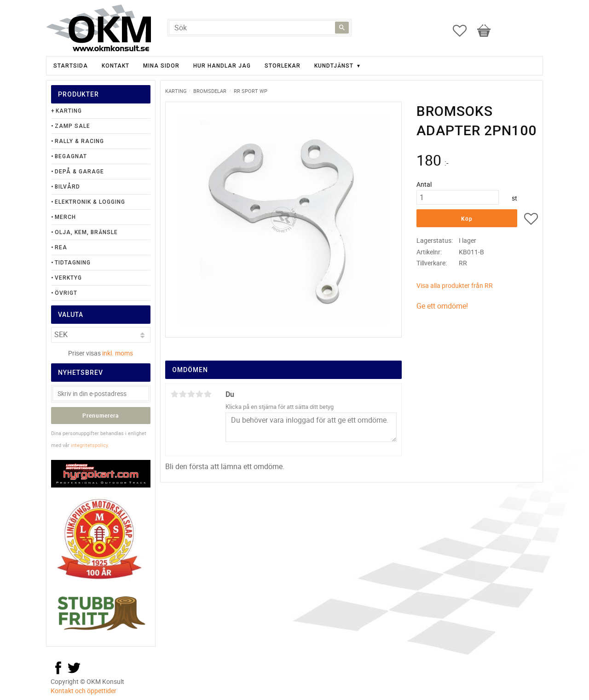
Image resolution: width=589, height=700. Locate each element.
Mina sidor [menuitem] (161, 66)
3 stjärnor (191, 394)
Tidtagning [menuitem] (73, 263)
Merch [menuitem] (65, 217)
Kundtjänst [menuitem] (334, 66)
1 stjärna (174, 394)
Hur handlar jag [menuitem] (222, 66)
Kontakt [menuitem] (115, 66)
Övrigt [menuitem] (66, 293)
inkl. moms (118, 353)
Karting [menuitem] (69, 111)
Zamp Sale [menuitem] (72, 126)
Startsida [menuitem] (71, 66)
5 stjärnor (208, 394)
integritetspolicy (89, 445)
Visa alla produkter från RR (455, 285)
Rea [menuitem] (61, 247)
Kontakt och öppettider (84, 691)
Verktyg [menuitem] (68, 278)
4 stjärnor (199, 394)
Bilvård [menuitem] (67, 187)
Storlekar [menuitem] (283, 66)
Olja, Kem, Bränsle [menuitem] (86, 232)
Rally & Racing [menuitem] (79, 141)
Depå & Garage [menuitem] (79, 172)
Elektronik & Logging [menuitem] (90, 202)
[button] (464, 31)
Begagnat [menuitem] (71, 156)
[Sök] (342, 28)
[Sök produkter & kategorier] (260, 28)
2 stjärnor (183, 394)
